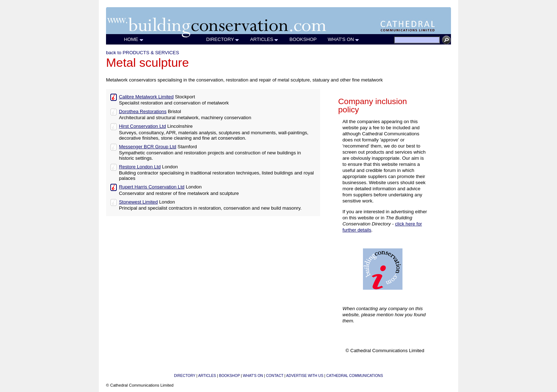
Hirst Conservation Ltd (142, 126)
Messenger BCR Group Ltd (148, 147)
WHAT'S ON (344, 39)
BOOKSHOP (303, 39)
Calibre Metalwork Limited (146, 97)
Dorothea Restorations (143, 111)
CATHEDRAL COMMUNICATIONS (355, 376)
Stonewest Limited (138, 202)
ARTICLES (264, 39)
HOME (134, 39)
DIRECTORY (223, 39)
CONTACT (275, 376)
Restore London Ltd (140, 167)
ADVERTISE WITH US (305, 376)
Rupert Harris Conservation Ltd (152, 187)
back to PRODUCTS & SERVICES (142, 53)
